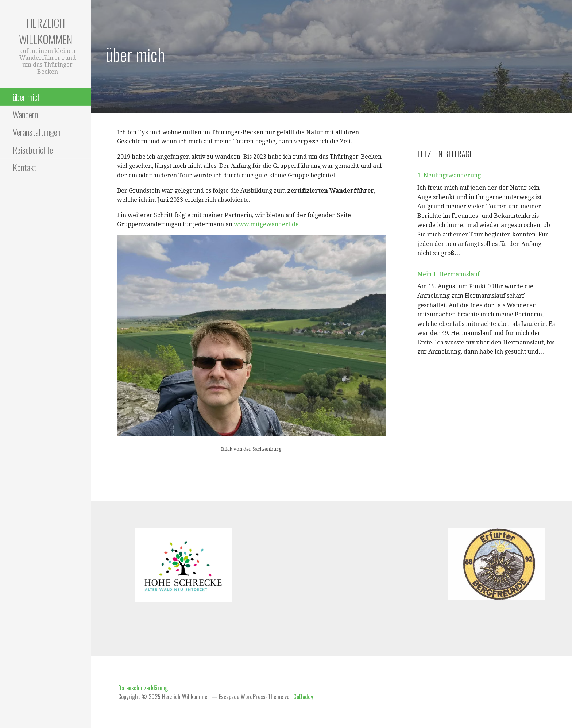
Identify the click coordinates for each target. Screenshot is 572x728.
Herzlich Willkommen (46, 31)
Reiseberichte (33, 150)
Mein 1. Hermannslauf (449, 274)
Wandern (25, 114)
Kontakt (25, 167)
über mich (27, 97)
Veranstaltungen (37, 132)
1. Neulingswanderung (449, 175)
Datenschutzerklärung (143, 688)
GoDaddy (303, 697)
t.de (293, 224)
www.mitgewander (261, 224)
